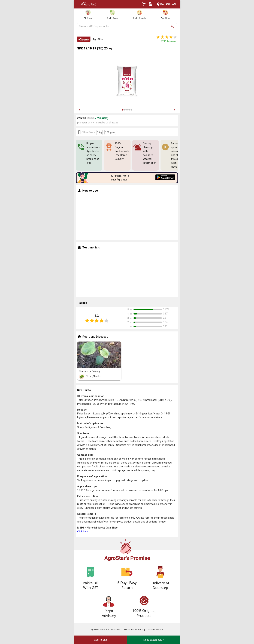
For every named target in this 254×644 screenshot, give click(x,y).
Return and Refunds (133, 630)
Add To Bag (101, 640)
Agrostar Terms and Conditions (105, 630)
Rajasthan (165, 4)
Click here (83, 532)
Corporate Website (155, 630)
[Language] (151, 4)
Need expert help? (153, 640)
